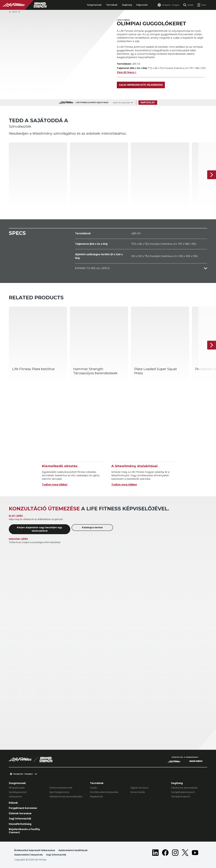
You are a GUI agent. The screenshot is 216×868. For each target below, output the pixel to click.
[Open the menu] (202, 5)
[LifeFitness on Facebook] (165, 853)
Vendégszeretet (18, 792)
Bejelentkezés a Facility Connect (24, 831)
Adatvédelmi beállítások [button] (73, 850)
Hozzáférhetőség (20, 824)
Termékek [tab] (112, 5)
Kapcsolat (142, 5)
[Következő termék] (212, 175)
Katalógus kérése (92, 527)
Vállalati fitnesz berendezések (66, 797)
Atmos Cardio (138, 792)
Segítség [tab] (127, 5)
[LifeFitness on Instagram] (175, 853)
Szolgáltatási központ (183, 792)
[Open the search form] (188, 5)
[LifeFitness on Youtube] (195, 853)
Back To (15, 12)
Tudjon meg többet (55, 485)
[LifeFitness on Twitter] (185, 853)
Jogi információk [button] (56, 855)
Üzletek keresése (20, 813)
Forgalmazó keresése (23, 808)
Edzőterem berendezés (184, 788)
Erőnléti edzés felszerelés (104, 792)
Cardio (93, 788)
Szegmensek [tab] (94, 5)
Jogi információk (20, 819)
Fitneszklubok (17, 788)
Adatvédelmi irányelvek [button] (29, 855)
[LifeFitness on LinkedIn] (155, 853)
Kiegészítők (96, 797)
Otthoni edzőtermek (61, 788)
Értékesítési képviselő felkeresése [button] (35, 850)
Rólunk (13, 803)
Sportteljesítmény (59, 792)
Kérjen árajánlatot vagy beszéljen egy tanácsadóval (40, 529)
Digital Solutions (139, 788)
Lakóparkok (15, 797)
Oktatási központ (181, 797)
